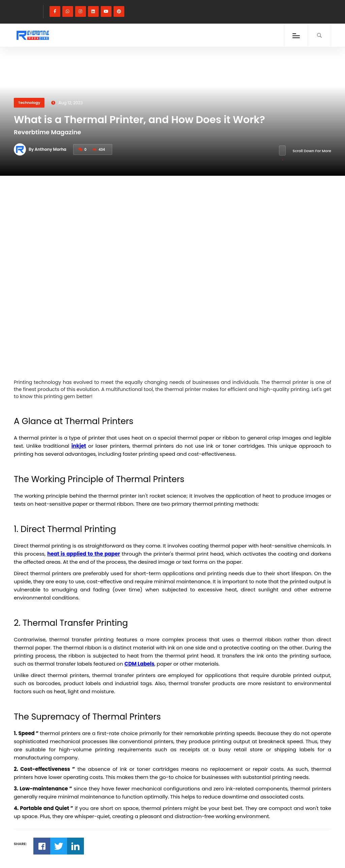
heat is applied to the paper (84, 554)
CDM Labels (139, 664)
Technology (29, 103)
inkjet (79, 446)
